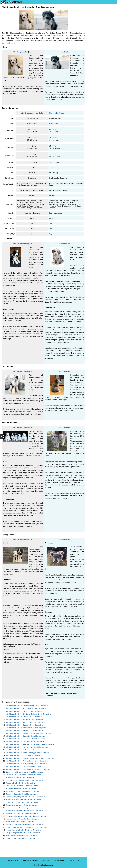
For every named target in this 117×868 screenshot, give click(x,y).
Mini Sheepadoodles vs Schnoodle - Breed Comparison (25, 720)
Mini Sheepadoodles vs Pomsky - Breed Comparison (24, 711)
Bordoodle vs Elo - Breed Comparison (19, 808)
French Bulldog (94, 45)
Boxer (91, 82)
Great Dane (93, 99)
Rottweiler (92, 66)
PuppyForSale (60, 861)
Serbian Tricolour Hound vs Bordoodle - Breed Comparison (27, 827)
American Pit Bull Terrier (97, 86)
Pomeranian (93, 41)
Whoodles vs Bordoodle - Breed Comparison (22, 836)
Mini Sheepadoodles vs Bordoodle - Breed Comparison (25, 736)
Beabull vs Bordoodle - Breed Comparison (21, 838)
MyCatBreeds (75, 861)
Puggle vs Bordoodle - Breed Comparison (21, 783)
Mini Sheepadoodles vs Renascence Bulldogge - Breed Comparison (30, 744)
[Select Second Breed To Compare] (102, 15)
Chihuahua (92, 70)
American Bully (94, 78)
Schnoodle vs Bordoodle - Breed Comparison (22, 786)
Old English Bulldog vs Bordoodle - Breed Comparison (25, 780)
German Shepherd (95, 57)
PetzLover (46, 861)
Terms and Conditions (30, 861)
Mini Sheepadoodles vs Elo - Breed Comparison (23, 755)
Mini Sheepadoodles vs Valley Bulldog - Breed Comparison (27, 764)
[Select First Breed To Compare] (102, 11)
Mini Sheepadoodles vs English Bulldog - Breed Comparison (27, 706)
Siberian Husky (94, 28)
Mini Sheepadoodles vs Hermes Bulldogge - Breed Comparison (28, 753)
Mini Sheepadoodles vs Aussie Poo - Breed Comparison (26, 722)
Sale (30, 52)
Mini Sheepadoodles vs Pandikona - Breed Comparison (25, 739)
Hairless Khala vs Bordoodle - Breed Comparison (23, 819)
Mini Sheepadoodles (21, 52)
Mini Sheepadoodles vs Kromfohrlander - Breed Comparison (27, 761)
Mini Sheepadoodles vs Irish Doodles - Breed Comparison (26, 728)
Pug (90, 53)
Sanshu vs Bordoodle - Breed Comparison (21, 794)
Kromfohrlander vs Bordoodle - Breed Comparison (24, 830)
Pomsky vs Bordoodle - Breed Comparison (21, 778)
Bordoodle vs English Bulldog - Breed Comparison (24, 800)
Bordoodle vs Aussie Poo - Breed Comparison (22, 802)
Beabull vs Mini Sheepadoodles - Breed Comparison (24, 772)
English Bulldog (94, 37)
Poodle (91, 103)
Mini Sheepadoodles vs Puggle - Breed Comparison (24, 717)
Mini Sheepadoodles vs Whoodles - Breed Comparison (25, 766)
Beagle (91, 91)
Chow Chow (93, 95)
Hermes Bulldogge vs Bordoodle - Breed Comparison (25, 824)
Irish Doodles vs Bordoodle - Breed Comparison (23, 791)
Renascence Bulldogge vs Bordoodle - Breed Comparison (26, 816)
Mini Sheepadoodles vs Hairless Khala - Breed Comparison (27, 747)
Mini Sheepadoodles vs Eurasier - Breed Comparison (25, 725)
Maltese (91, 49)
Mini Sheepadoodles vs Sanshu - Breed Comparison (24, 731)
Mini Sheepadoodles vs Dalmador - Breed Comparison (25, 742)
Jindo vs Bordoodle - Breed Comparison (20, 822)
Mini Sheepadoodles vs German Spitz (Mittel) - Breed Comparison (29, 733)
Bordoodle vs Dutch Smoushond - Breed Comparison (25, 811)
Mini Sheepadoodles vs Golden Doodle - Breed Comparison (27, 708)
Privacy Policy (13, 861)
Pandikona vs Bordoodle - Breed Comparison (22, 813)
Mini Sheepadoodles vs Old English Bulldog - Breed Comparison (29, 714)
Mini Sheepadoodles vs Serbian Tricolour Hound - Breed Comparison (30, 758)
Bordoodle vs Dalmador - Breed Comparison (22, 805)
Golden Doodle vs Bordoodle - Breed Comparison (23, 775)
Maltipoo (92, 107)
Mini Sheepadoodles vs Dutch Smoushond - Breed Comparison (28, 769)
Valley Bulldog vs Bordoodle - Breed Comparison (23, 833)
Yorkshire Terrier (94, 33)
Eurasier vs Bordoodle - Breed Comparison (21, 789)
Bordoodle (62, 52)
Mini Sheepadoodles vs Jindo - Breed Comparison (24, 750)
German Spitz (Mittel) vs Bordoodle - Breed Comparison (26, 797)
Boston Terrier (93, 74)
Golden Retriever (95, 62)
